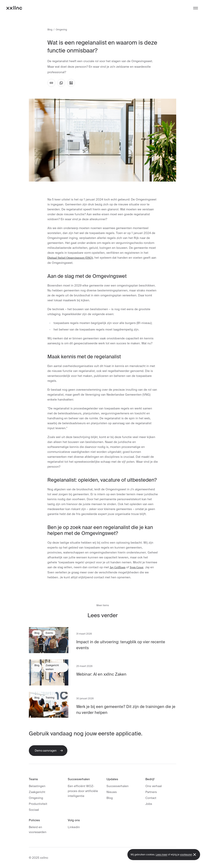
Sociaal (34, 810)
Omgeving (36, 798)
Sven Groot (137, 567)
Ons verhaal (154, 786)
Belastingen (37, 786)
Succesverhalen (118, 786)
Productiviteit (38, 804)
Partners (151, 792)
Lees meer (161, 854)
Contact (151, 798)
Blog (50, 29)
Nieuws (112, 792)
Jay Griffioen (118, 567)
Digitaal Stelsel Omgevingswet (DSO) (70, 258)
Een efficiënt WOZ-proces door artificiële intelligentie (83, 791)
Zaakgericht (37, 792)
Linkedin (74, 827)
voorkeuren (186, 854)
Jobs (149, 804)
